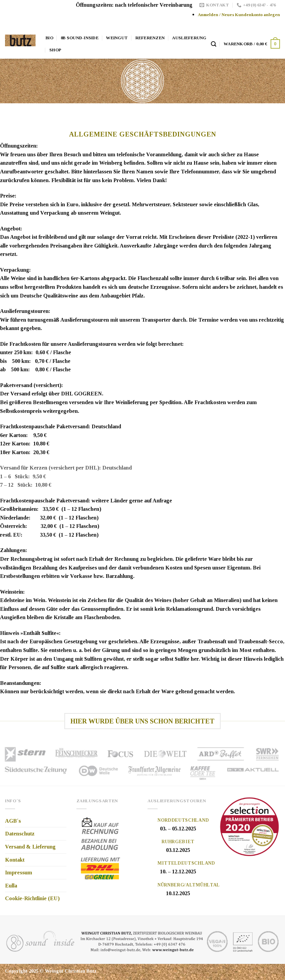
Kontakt (15, 860)
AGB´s (13, 821)
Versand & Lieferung (30, 847)
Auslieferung (189, 38)
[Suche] (214, 44)
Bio (49, 38)
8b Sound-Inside (80, 38)
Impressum (19, 873)
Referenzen (150, 38)
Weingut (117, 38)
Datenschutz (20, 834)
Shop (55, 50)
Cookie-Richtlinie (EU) (32, 898)
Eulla (11, 886)
